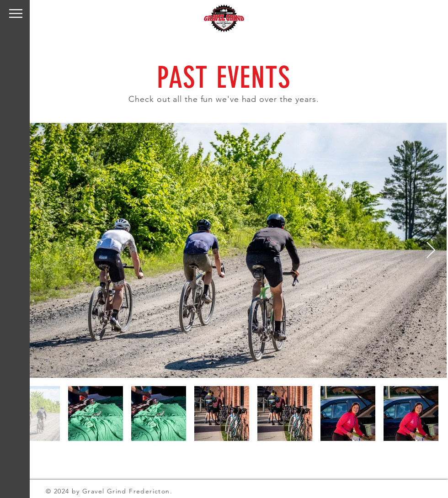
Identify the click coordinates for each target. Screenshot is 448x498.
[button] (16, 13)
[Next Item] (431, 251)
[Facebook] (434, 27)
